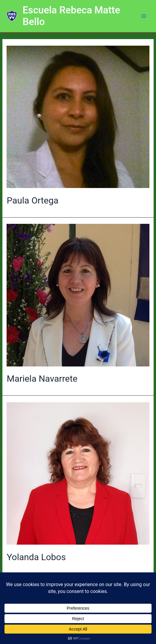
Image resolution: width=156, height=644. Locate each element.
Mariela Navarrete (42, 379)
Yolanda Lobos (36, 557)
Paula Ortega (32, 200)
